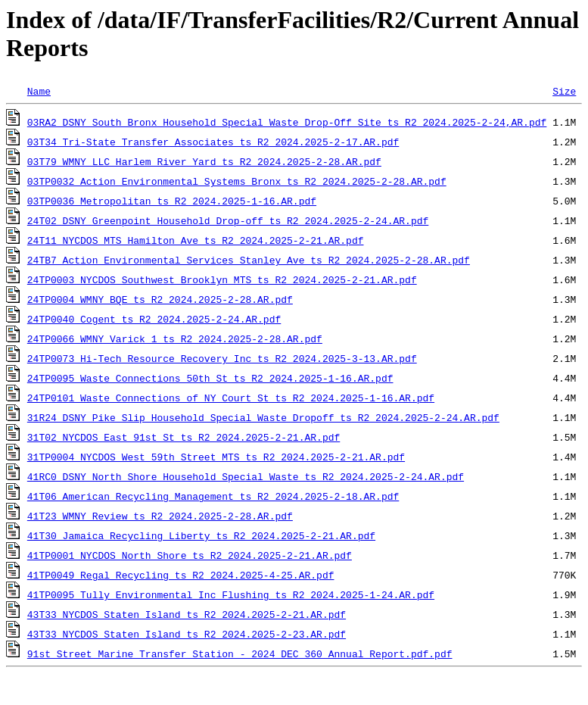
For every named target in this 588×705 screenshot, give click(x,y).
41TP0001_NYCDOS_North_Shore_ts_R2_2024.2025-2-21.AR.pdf (190, 555)
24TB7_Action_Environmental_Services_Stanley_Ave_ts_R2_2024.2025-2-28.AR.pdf (249, 260)
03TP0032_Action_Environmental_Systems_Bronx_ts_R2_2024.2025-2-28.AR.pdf (237, 181)
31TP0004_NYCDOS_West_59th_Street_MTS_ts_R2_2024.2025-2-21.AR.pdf (216, 457)
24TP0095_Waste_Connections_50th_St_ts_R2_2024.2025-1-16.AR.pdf (210, 378)
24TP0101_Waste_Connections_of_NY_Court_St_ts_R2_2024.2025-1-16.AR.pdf (231, 398)
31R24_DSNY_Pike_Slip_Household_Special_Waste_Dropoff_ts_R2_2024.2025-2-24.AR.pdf (263, 417)
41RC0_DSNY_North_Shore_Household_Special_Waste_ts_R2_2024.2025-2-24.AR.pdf (246, 476)
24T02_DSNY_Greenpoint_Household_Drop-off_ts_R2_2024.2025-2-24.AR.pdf (228, 220)
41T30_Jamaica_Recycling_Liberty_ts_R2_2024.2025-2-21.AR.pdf (201, 535)
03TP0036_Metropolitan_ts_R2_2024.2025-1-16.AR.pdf (172, 201)
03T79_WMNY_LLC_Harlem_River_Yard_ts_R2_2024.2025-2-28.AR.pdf (204, 161)
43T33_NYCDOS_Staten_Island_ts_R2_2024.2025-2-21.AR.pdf (187, 614)
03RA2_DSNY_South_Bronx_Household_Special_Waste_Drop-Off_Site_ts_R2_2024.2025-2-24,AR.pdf (287, 122)
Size (564, 91)
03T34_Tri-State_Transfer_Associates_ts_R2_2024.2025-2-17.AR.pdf (213, 142)
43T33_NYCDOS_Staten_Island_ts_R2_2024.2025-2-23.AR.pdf (187, 634)
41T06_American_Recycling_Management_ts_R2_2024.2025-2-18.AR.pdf (213, 496)
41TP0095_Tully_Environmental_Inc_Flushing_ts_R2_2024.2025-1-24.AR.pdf (231, 594)
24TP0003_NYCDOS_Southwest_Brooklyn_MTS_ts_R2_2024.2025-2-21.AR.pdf (222, 279)
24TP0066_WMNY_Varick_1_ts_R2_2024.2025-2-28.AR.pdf (175, 338)
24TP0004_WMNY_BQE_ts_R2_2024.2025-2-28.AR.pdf (160, 299)
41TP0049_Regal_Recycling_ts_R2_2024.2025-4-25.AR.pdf (181, 575)
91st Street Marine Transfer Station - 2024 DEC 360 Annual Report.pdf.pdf (240, 654)
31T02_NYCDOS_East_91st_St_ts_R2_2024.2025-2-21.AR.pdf (184, 437)
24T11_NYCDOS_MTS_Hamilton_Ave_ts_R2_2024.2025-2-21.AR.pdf (196, 240)
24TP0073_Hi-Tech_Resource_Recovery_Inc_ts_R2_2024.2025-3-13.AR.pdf (222, 358)
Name (39, 91)
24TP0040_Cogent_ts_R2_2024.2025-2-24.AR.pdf (154, 319)
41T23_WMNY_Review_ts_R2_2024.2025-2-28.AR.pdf (160, 516)
